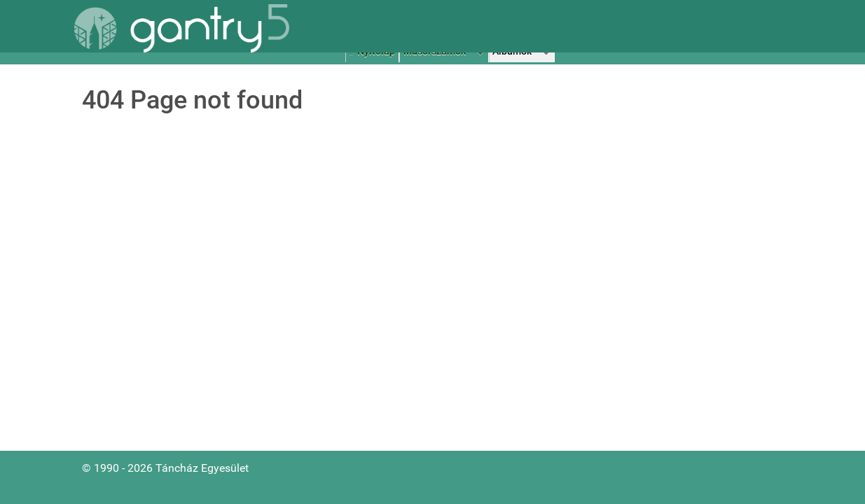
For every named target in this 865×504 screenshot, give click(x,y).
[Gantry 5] (182, 28)
